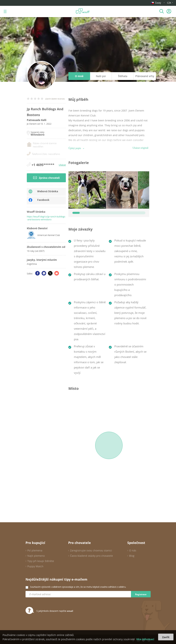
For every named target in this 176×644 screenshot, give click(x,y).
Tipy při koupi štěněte (41, 561)
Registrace (141, 594)
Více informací (145, 639)
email (70, 611)
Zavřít (166, 637)
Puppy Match (35, 566)
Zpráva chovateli (46, 178)
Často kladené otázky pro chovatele (91, 556)
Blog (132, 556)
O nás (133, 550)
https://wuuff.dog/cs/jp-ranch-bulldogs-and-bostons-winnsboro (46, 218)
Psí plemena (35, 550)
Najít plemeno (36, 556)
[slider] (76, 213)
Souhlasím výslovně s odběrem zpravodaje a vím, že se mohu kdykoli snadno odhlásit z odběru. (78, 587)
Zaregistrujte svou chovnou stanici (91, 550)
